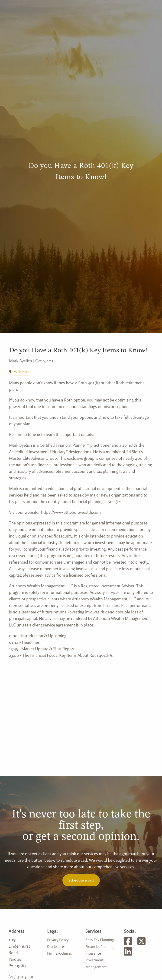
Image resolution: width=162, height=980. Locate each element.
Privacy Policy (58, 940)
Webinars (22, 372)
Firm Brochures (60, 953)
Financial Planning (100, 947)
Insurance (93, 953)
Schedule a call (81, 880)
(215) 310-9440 (21, 977)
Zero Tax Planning (100, 940)
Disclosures (56, 947)
